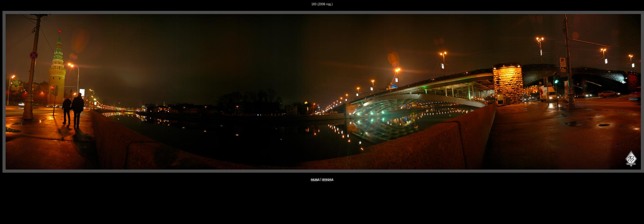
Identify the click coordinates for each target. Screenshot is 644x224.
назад (315, 179)
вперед (328, 179)
